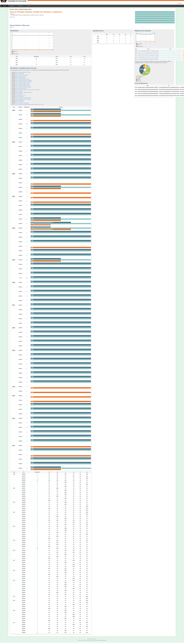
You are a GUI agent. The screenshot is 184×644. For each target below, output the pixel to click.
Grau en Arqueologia (20, 74)
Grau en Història (19, 94)
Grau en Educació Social (20, 76)
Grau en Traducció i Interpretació (22, 103)
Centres (5, 6)
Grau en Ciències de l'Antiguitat (22, 75)
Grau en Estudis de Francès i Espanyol (23, 87)
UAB (4, 1)
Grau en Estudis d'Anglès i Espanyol (23, 83)
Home (12, 9)
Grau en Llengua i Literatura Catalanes (23, 98)
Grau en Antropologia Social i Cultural (23, 72)
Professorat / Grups (155, 16)
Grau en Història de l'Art (20, 95)
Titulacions (12, 6)
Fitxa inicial (155, 12)
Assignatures (20, 6)
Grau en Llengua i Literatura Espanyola (23, 99)
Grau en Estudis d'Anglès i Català (22, 79)
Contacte (180, 3)
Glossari (28, 6)
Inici (88, 639)
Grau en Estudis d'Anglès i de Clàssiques (24, 80)
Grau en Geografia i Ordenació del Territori (24, 92)
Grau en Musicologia (20, 100)
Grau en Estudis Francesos (21, 88)
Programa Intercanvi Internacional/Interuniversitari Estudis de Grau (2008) (29, 104)
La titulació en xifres (155, 22)
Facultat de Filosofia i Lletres (25, 9)
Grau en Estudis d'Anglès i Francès (23, 84)
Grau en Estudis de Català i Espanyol (23, 86)
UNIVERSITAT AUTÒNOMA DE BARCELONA (89, 640)
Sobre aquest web (93, 639)
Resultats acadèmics (155, 20)
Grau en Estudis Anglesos (21, 78)
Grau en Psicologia (19, 102)
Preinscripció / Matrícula (155, 14)
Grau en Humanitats (20, 96)
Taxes (155, 18)
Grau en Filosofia (19, 91)
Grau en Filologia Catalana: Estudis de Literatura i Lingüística (28, 90)
